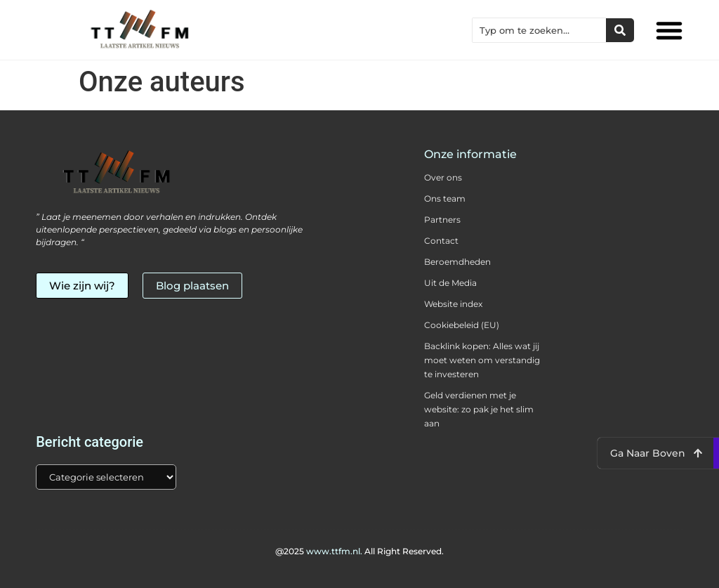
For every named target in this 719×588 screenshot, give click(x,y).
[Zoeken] (620, 30)
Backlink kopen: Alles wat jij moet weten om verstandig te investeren (482, 360)
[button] (669, 30)
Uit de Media (450, 283)
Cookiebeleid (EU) (462, 325)
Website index (453, 304)
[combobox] (539, 30)
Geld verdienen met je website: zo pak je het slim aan (479, 409)
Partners (442, 220)
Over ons (443, 177)
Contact (441, 241)
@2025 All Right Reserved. (359, 551)
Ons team (445, 198)
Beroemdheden (457, 262)
